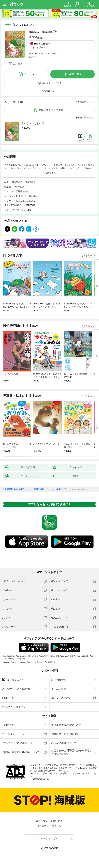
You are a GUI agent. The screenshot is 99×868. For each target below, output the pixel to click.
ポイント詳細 (37, 48)
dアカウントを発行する (50, 821)
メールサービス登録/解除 (16, 689)
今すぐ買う (75, 74)
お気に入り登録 (87, 102)
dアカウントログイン (14, 707)
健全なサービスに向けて (65, 734)
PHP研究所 (19, 187)
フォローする (55, 31)
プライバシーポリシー (14, 734)
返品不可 (32, 57)
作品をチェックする (52, 83)
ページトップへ (50, 839)
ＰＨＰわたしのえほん (27, 196)
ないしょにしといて (33, 123)
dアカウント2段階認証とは (17, 743)
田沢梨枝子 (47, 32)
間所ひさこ (34, 32)
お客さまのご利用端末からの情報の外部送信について (71, 752)
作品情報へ (48, 91)
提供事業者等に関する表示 (66, 725)
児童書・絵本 (22, 191)
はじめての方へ (13, 680)
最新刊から (89, 118)
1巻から (79, 118)
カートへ (29, 74)
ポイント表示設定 (61, 698)
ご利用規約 (8, 725)
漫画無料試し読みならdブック (15, 489)
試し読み (18, 64)
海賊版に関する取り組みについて (21, 752)
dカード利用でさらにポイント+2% (43, 54)
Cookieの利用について (64, 743)
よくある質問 (59, 689)
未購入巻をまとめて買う (52, 110)
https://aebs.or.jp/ (41, 779)
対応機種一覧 (59, 680)
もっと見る (87, 256)
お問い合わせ (9, 698)
